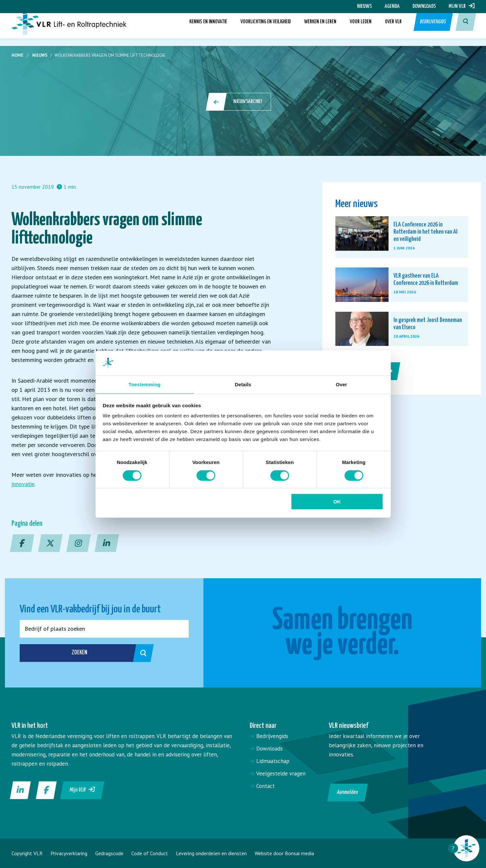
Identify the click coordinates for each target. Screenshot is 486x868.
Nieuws (364, 6)
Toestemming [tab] (145, 384)
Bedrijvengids (432, 29)
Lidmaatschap (273, 761)
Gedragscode (109, 853)
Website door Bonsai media (284, 853)
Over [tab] (341, 384)
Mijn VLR (462, 6)
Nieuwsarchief (239, 102)
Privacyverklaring (69, 853)
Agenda (392, 6)
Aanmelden (348, 792)
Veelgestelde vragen (281, 773)
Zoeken (70, 653)
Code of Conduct (150, 853)
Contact (265, 786)
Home (17, 55)
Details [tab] (243, 384)
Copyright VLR (27, 853)
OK (337, 502)
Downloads (424, 6)
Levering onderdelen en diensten (211, 853)
